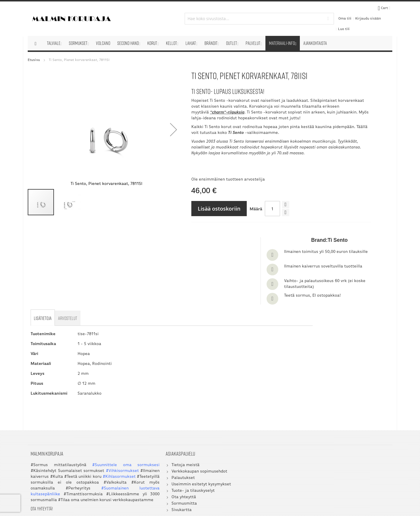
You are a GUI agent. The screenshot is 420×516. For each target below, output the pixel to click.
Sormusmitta (141, 428)
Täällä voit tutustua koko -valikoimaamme (226, 126)
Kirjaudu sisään (345, 12)
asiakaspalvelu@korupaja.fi (258, 434)
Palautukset (140, 403)
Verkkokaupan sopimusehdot (156, 396)
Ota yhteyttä (141, 422)
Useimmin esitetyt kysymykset (158, 409)
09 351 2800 (262, 419)
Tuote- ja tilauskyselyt (150, 416)
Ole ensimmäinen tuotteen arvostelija (190, 178)
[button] (134, 117)
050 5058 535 (355, 419)
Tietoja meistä (142, 390)
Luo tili (367, 12)
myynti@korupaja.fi (251, 445)
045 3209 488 (274, 425)
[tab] (44, 242)
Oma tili (322, 12)
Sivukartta (138, 435)
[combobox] (210, 12)
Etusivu (34, 47)
